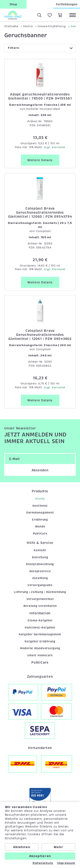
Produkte (40, 491)
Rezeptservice (40, 571)
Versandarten (40, 748)
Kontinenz (40, 506)
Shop (13, 4)
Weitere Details (40, 160)
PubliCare (40, 534)
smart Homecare (40, 655)
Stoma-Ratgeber (40, 620)
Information (40, 613)
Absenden (40, 470)
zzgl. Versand (54, 147)
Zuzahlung (40, 578)
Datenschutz (43, 863)
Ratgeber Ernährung (40, 641)
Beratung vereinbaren (40, 606)
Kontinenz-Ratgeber (40, 628)
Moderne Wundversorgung (40, 648)
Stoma (40, 499)
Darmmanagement (40, 513)
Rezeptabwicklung (40, 564)
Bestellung (40, 557)
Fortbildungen (67, 4)
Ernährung (40, 520)
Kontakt (40, 550)
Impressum (66, 863)
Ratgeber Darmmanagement (40, 634)
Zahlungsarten (40, 677)
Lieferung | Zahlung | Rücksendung (40, 592)
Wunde (40, 526)
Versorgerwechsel (40, 599)
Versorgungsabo (40, 585)
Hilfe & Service (40, 543)
